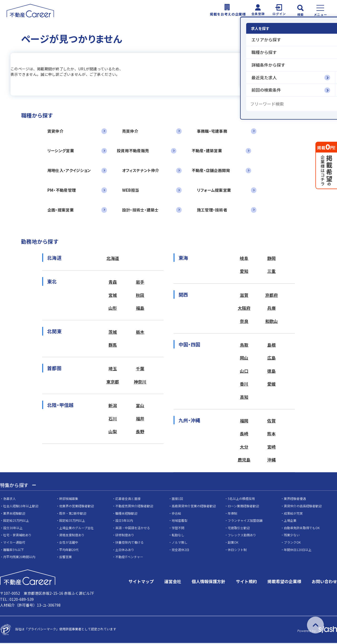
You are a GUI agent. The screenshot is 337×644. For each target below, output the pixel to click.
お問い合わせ (324, 583)
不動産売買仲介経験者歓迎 (134, 507)
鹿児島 (244, 461)
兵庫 (272, 309)
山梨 (113, 432)
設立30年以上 (13, 529)
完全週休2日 (180, 550)
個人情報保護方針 (209, 583)
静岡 (272, 259)
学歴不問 (178, 529)
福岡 (244, 422)
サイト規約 (246, 583)
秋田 (140, 296)
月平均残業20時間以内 (19, 558)
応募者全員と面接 (128, 500)
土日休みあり (125, 550)
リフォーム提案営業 (215, 190)
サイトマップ (141, 583)
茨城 (113, 333)
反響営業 (66, 558)
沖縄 (272, 461)
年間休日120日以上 (298, 550)
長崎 (244, 435)
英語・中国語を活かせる (133, 529)
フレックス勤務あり (242, 536)
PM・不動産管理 (62, 190)
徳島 (272, 372)
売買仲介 (130, 131)
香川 (244, 385)
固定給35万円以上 (72, 521)
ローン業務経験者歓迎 (243, 507)
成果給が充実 (293, 514)
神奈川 (140, 383)
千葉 (140, 370)
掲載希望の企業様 (284, 583)
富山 (140, 406)
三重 (272, 272)
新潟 (113, 406)
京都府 (272, 296)
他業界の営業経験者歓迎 (77, 507)
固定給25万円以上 (16, 521)
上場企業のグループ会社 (76, 529)
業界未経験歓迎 (14, 514)
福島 (140, 309)
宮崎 (272, 448)
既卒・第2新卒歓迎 (73, 514)
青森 (113, 283)
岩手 (140, 283)
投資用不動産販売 (133, 151)
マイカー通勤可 (14, 543)
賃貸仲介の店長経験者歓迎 (303, 507)
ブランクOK (292, 543)
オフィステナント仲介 (141, 171)
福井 (140, 420)
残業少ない (292, 536)
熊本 (272, 435)
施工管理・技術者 (213, 210)
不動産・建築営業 (207, 151)
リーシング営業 (61, 151)
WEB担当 (131, 190)
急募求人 (9, 500)
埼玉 (113, 370)
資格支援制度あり (72, 536)
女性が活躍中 (69, 543)
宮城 (113, 296)
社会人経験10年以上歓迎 (21, 507)
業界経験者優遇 (295, 500)
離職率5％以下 (14, 550)
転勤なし (178, 536)
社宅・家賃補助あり (17, 536)
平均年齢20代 (69, 550)
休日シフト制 (237, 550)
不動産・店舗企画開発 (211, 171)
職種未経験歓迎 (126, 514)
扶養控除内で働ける (130, 543)
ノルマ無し (180, 543)
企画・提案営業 (61, 210)
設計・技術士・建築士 (141, 210)
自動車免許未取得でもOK (302, 529)
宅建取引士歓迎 (239, 529)
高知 (244, 398)
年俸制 (232, 514)
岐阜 (244, 259)
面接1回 (177, 500)
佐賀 (272, 422)
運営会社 (173, 583)
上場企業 (290, 521)
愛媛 (272, 385)
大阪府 (244, 309)
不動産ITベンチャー (129, 558)
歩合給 (176, 514)
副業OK (233, 543)
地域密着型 (180, 521)
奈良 (244, 322)
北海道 (113, 259)
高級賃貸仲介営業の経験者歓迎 (194, 507)
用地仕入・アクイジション (69, 171)
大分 (244, 448)
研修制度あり (125, 536)
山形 (113, 309)
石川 (113, 420)
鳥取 (244, 346)
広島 (272, 359)
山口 (244, 372)
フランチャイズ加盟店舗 (245, 521)
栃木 (140, 333)
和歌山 (272, 322)
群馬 (113, 346)
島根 (272, 346)
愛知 (244, 272)
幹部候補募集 (69, 500)
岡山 (244, 359)
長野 (140, 432)
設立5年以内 (124, 521)
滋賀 (244, 296)
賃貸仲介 (55, 131)
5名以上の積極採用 (241, 500)
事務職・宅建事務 (213, 131)
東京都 (113, 383)
